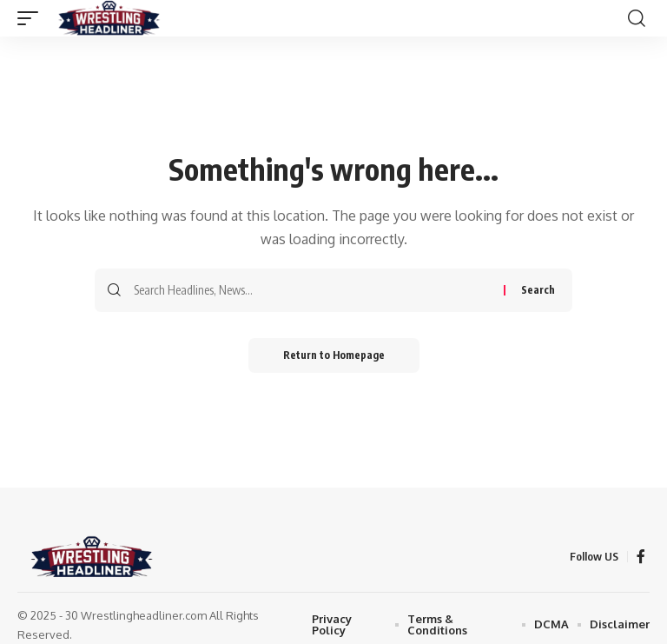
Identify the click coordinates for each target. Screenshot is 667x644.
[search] (637, 18)
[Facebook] (641, 557)
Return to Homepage (334, 355)
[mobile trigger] (32, 18)
